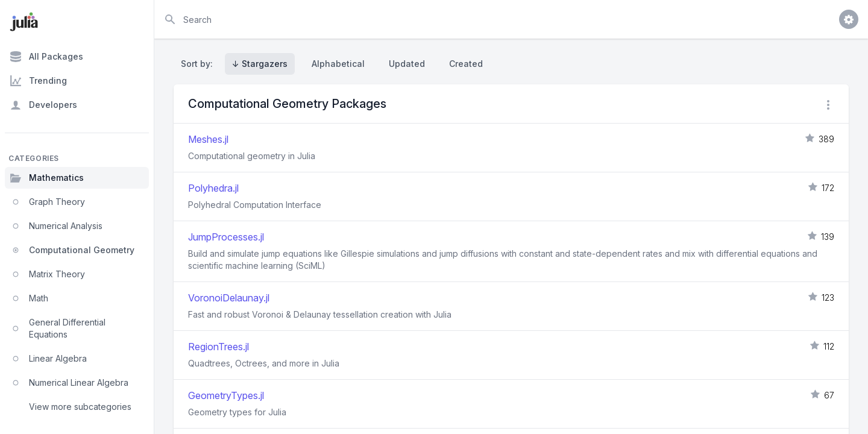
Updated (407, 64)
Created (466, 64)
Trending (38, 81)
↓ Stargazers (260, 64)
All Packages (46, 57)
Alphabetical (338, 64)
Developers (43, 105)
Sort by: (199, 64)
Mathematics (47, 178)
